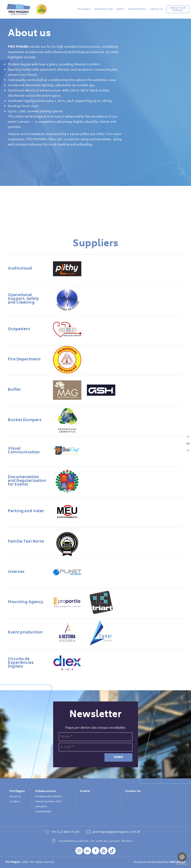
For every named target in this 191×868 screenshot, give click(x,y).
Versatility (41, 807)
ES (188, 451)
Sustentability (43, 812)
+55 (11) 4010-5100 (65, 832)
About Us (15, 797)
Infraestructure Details (49, 797)
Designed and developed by (160, 862)
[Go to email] (182, 857)
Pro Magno (84, 9)
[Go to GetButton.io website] (182, 864)
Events (120, 9)
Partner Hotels (137, 9)
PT (188, 437)
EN (188, 444)
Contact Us (156, 9)
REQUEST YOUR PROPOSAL (178, 9)
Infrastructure (103, 9)
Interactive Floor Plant (48, 802)
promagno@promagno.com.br (116, 832)
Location (15, 802)
